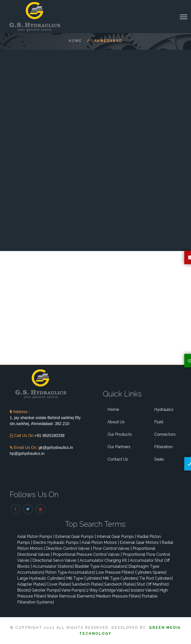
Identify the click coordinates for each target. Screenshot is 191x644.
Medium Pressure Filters (118, 596)
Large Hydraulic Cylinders (41, 578)
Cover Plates (59, 584)
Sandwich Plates (88, 584)
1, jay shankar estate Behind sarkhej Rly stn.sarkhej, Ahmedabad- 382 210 (45, 418)
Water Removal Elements (71, 596)
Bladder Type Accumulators (101, 566)
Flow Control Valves (112, 548)
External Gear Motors (140, 542)
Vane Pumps (73, 590)
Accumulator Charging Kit (104, 560)
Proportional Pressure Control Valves (87, 554)
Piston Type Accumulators (70, 572)
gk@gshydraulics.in (56, 448)
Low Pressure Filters (115, 572)
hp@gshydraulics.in (27, 453)
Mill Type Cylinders (84, 578)
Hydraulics (164, 409)
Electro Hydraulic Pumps (57, 542)
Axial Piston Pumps (36, 537)
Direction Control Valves (69, 548)
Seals (159, 459)
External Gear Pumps (75, 537)
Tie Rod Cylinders (156, 578)
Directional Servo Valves (55, 560)
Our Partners (119, 447)
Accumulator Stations (53, 566)
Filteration (163, 447)
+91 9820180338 (50, 436)
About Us (116, 422)
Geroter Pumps (46, 590)
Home (75, 41)
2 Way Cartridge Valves (108, 590)
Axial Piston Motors (100, 542)
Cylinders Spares (151, 572)
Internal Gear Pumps (116, 537)
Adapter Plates (31, 584)
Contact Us (118, 459)
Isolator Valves (144, 590)
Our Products (120, 434)
